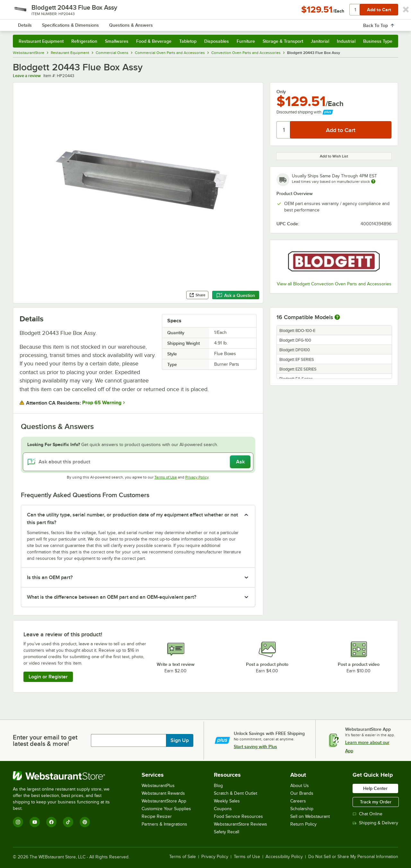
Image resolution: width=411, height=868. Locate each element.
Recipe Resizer (157, 816)
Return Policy (303, 824)
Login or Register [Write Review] (48, 677)
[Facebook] (51, 822)
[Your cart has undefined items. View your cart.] (388, 22)
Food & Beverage (154, 41)
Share (197, 295)
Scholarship (302, 809)
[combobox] (197, 22)
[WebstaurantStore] (66, 776)
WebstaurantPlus (158, 786)
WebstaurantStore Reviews (240, 824)
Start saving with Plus (255, 747)
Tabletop (188, 41)
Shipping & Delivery (375, 823)
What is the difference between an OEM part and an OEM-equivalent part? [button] (112, 597)
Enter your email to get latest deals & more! (45, 740)
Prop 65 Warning (102, 403)
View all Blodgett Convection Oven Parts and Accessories (334, 284)
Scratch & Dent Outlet (236, 793)
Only (281, 92)
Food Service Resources (238, 816)
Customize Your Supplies (166, 809)
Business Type (378, 41)
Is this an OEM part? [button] (50, 577)
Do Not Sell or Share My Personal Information (353, 857)
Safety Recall (227, 832)
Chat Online (367, 814)
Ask (240, 462)
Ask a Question (236, 295)
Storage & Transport (283, 41)
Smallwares (117, 41)
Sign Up (180, 740)
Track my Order (376, 802)
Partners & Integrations (164, 824)
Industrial (346, 41)
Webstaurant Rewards (163, 793)
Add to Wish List (334, 156)
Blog (218, 786)
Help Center (375, 788)
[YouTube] (35, 822)
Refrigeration (84, 41)
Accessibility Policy (284, 857)
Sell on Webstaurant (310, 816)
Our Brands (302, 793)
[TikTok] (68, 822)
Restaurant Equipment (41, 41)
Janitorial (320, 41)
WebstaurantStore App (164, 801)
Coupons (223, 809)
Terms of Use (166, 477)
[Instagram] (18, 822)
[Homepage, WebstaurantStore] (67, 23)
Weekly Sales (227, 801)
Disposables (217, 41)
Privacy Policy (197, 477)
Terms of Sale (183, 857)
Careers (298, 801)
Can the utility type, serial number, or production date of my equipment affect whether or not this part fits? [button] (132, 519)
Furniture (246, 41)
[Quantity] (284, 130)
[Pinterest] (85, 822)
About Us (300, 786)
